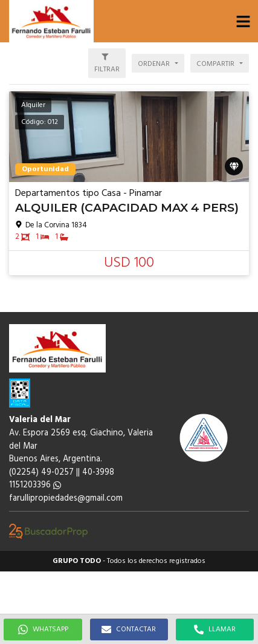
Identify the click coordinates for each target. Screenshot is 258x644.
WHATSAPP (43, 629)
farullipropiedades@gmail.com (66, 499)
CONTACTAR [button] (129, 629)
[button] (243, 21)
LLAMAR (215, 629)
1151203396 (35, 485)
